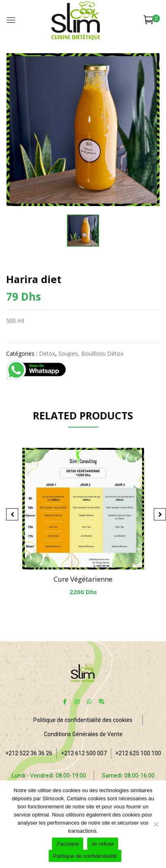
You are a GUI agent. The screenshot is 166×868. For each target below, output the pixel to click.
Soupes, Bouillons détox (91, 353)
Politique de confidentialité (85, 856)
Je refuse (103, 844)
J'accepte (68, 844)
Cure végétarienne (83, 579)
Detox (47, 353)
